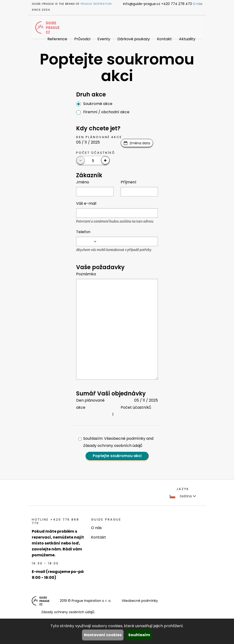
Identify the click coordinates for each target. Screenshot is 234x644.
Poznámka (86, 274)
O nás (198, 4)
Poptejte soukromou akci (117, 456)
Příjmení (128, 182)
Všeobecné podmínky (140, 601)
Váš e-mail (86, 203)
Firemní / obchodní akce (103, 112)
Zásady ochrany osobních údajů (68, 612)
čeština (183, 496)
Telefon (83, 232)
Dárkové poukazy (134, 39)
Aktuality (187, 39)
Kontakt (164, 39)
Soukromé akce (94, 104)
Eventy (104, 39)
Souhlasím (139, 635)
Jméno (83, 182)
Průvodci (82, 39)
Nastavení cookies (103, 635)
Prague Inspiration (96, 4)
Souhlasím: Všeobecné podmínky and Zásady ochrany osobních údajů (116, 442)
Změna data (140, 143)
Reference (57, 39)
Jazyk (183, 489)
